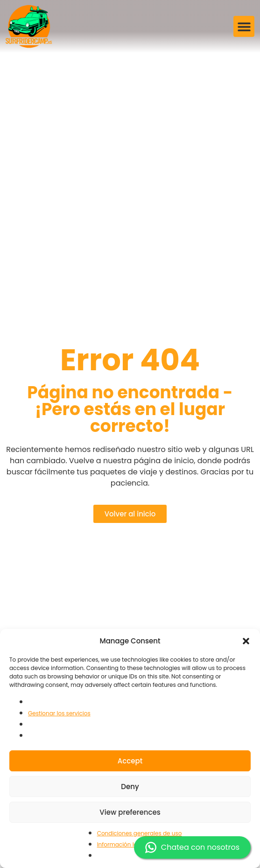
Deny (130, 787)
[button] (246, 641)
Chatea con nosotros (192, 847)
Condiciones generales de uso (140, 833)
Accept (130, 761)
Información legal (122, 844)
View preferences (130, 812)
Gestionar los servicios (59, 713)
